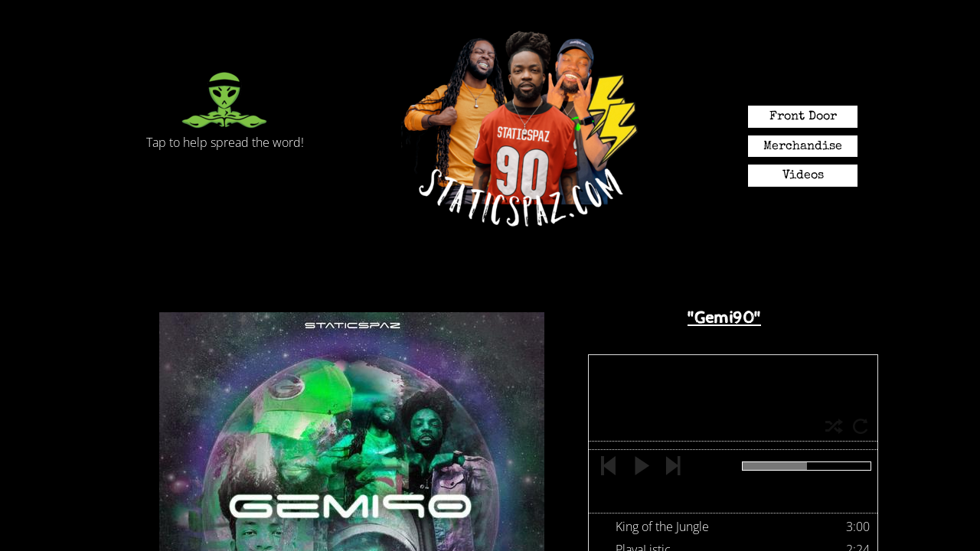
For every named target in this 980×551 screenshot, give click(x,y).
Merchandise (803, 147)
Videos (803, 176)
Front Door (803, 117)
